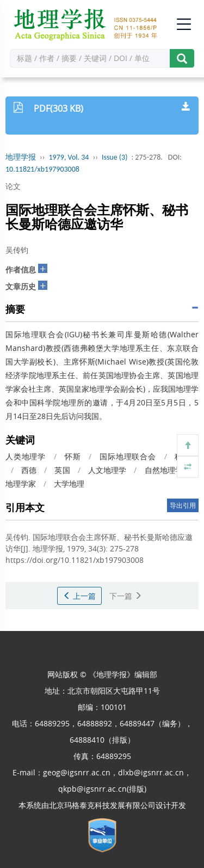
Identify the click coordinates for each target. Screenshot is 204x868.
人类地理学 (26, 456)
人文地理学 (107, 470)
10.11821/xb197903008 (42, 169)
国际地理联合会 (128, 456)
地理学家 (21, 484)
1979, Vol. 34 (69, 157)
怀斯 (73, 456)
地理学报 (21, 157)
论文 (13, 186)
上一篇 (79, 596)
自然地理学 (164, 470)
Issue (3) (115, 157)
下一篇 (126, 596)
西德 (29, 470)
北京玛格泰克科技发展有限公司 (102, 805)
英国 (62, 470)
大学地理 (69, 484)
